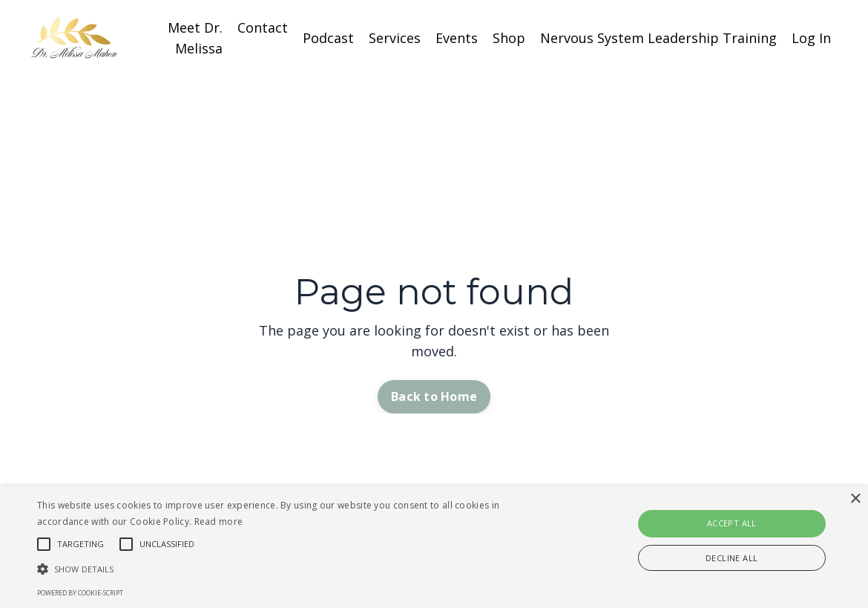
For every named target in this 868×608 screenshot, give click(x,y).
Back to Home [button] (434, 396)
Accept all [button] (732, 523)
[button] (295, 569)
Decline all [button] (731, 558)
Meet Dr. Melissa (195, 38)
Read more (219, 522)
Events (457, 38)
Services (395, 38)
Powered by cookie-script (80, 593)
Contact (263, 27)
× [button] (855, 499)
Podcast (328, 38)
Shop (509, 38)
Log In (811, 38)
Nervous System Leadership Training (658, 38)
